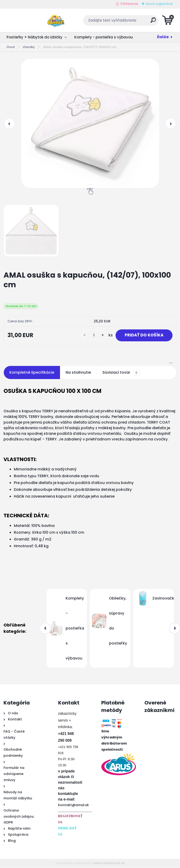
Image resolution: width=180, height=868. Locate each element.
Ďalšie (163, 37)
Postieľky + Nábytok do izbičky (34, 37)
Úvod (11, 47)
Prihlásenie (129, 4)
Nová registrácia (159, 4)
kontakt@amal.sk (73, 805)
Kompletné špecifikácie (32, 373)
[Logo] (32, 20)
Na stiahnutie (78, 373)
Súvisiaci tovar (121, 373)
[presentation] (9, 123)
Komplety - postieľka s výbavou (104, 37)
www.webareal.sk (109, 864)
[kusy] (92, 336)
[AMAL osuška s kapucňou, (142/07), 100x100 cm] (90, 123)
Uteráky (29, 47)
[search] (147, 22)
